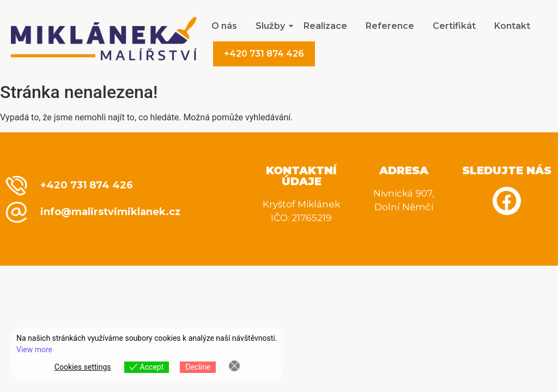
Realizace (325, 26)
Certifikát (454, 26)
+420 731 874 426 (264, 54)
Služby (272, 26)
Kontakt (512, 26)
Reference (390, 26)
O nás (224, 26)
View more (34, 350)
